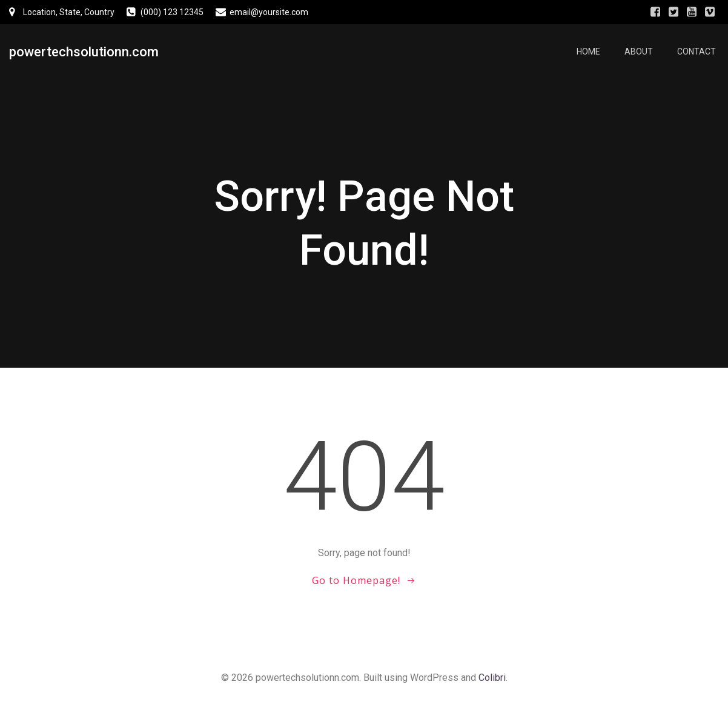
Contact (697, 51)
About (639, 51)
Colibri (492, 678)
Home (588, 51)
